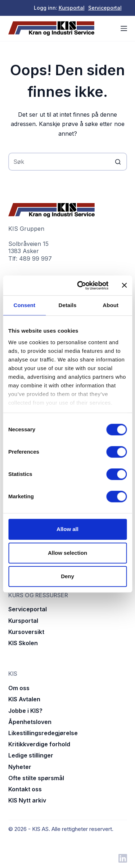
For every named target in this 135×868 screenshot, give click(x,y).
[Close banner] (124, 285)
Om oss (19, 688)
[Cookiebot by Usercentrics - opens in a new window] (80, 285)
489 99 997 (35, 258)
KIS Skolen (23, 643)
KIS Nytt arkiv (27, 800)
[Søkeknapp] (118, 162)
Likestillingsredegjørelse (43, 733)
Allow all (67, 529)
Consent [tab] (24, 305)
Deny (67, 576)
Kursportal (72, 8)
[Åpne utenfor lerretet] (124, 28)
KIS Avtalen (24, 699)
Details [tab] (68, 305)
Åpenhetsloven (30, 722)
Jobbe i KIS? (25, 711)
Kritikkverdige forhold (39, 744)
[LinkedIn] (123, 858)
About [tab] (111, 305)
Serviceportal (105, 8)
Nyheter (20, 767)
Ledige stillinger (31, 755)
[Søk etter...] (68, 162)
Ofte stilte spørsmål (36, 778)
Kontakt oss (25, 789)
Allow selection (67, 553)
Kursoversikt (26, 632)
